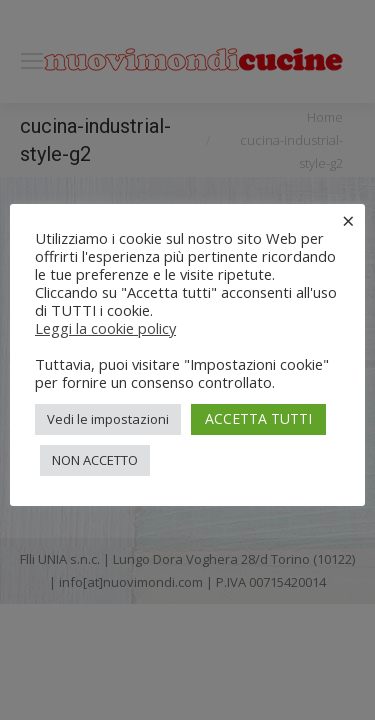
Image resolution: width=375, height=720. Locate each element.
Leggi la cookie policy (105, 328)
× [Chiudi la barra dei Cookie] (348, 220)
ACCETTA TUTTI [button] (258, 418)
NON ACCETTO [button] (95, 460)
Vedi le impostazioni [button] (108, 419)
